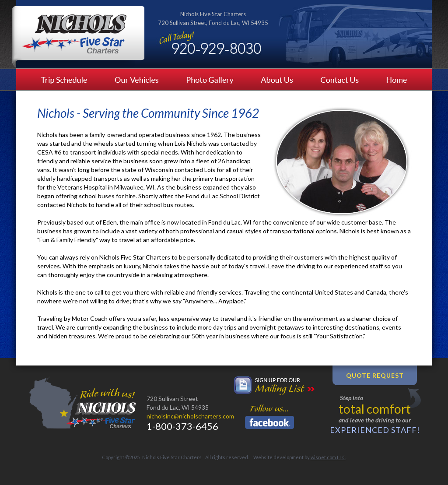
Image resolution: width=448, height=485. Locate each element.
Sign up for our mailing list (274, 386)
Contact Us (340, 80)
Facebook (269, 422)
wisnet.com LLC (328, 457)
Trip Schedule (59, 80)
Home (402, 80)
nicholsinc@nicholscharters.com (190, 416)
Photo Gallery (211, 80)
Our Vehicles (137, 80)
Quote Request (375, 375)
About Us (279, 80)
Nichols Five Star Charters (78, 37)
